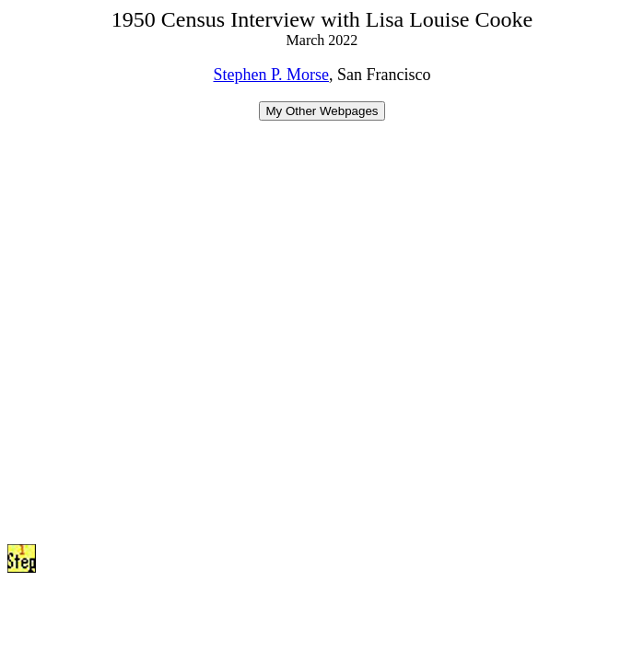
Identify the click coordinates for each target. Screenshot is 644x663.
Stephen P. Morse (272, 75)
